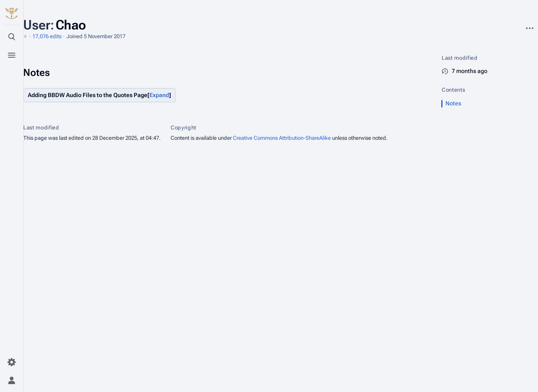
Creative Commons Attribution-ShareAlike (282, 138)
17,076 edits (47, 36)
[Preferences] (12, 362)
